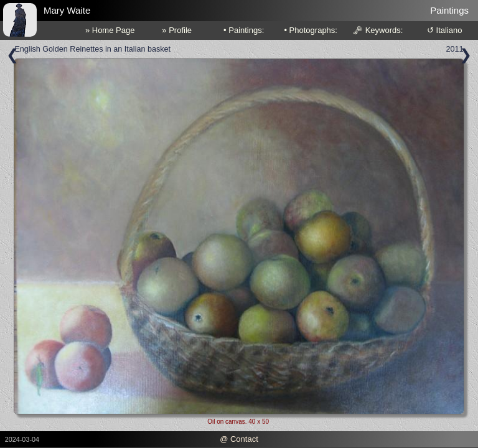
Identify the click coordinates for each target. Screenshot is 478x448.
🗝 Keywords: (377, 30)
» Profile (177, 30)
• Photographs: (311, 30)
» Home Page (110, 30)
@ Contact (239, 439)
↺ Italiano (445, 30)
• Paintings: (244, 30)
